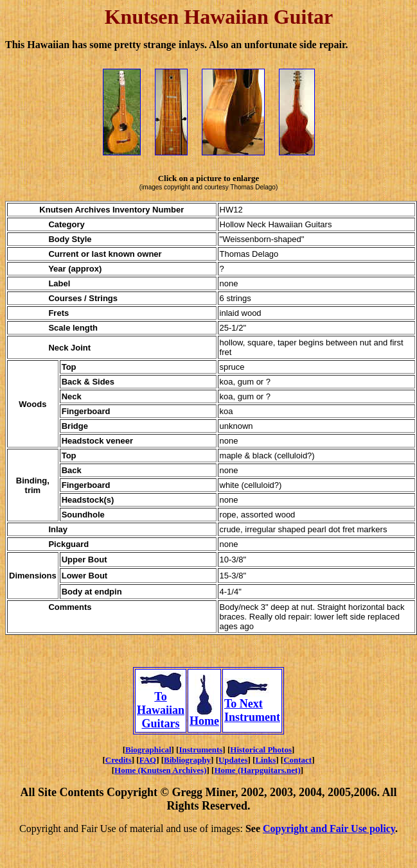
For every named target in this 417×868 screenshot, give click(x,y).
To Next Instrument (252, 705)
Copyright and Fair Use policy (329, 829)
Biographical (148, 750)
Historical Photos (261, 750)
